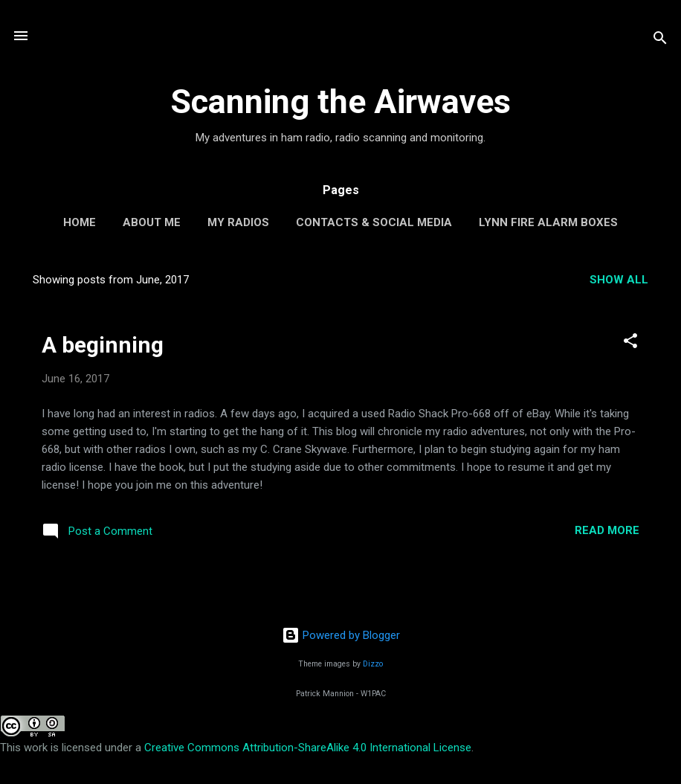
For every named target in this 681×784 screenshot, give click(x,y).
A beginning (103, 345)
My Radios (238, 222)
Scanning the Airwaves (340, 102)
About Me (152, 222)
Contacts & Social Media (374, 222)
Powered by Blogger (341, 635)
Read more (607, 530)
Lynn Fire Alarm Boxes (548, 222)
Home (80, 222)
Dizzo (373, 664)
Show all (619, 280)
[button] (630, 343)
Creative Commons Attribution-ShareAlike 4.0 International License (308, 748)
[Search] (660, 41)
